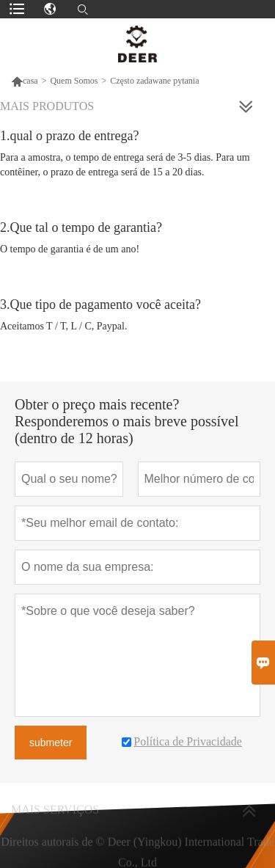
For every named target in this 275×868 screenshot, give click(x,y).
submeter (51, 743)
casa (25, 81)
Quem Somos (74, 81)
